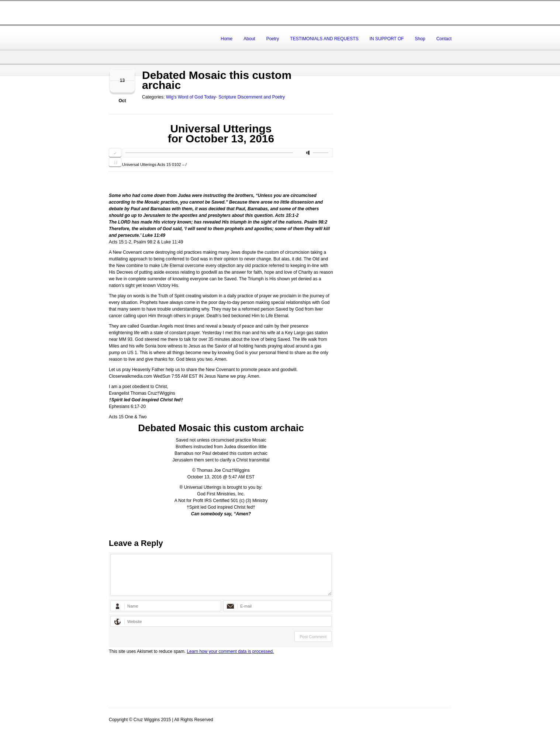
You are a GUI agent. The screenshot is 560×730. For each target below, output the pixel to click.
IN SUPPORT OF (387, 39)
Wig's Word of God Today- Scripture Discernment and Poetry (226, 97)
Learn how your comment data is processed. (230, 651)
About (249, 39)
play (115, 153)
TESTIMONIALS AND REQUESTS (324, 39)
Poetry (273, 39)
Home (227, 39)
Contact (444, 39)
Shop (420, 39)
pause (115, 162)
